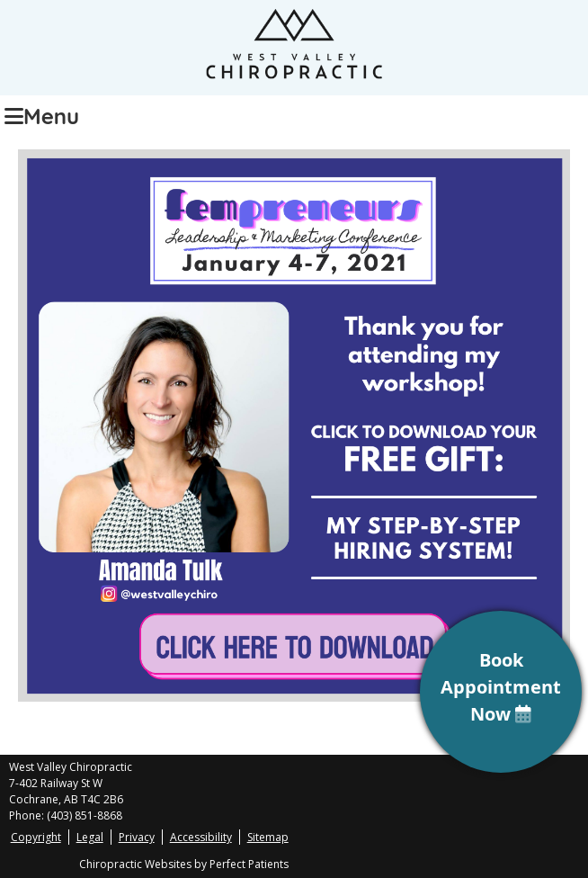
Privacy (137, 837)
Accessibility (201, 837)
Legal (90, 837)
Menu (42, 115)
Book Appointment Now (501, 687)
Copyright (36, 837)
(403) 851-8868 (85, 815)
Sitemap (268, 837)
